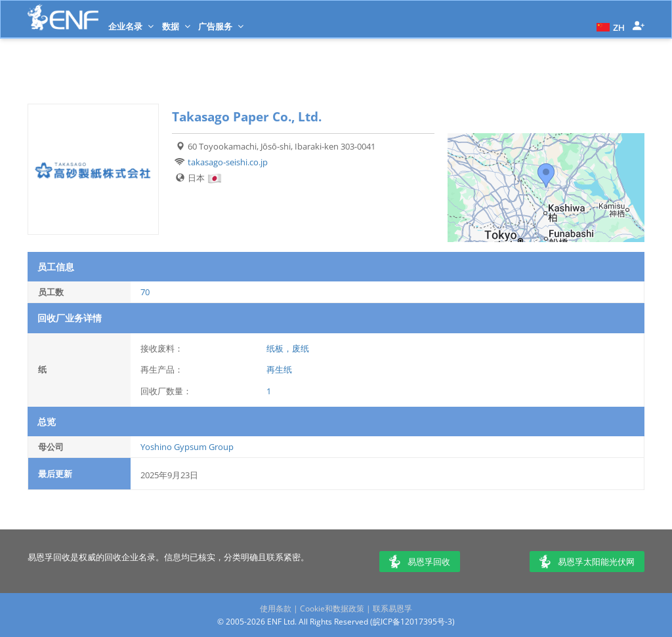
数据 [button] (176, 26)
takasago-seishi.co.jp (228, 162)
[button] (609, 26)
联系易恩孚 (392, 608)
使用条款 (276, 608)
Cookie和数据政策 (332, 608)
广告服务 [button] (221, 26)
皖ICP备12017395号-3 (412, 622)
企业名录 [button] (131, 26)
